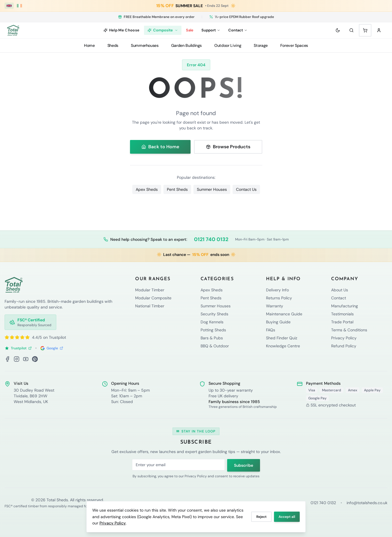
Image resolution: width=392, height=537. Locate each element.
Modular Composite (153, 298)
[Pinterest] (35, 359)
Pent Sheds (177, 189)
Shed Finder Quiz (282, 338)
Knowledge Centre (283, 346)
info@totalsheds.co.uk (367, 503)
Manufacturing (345, 306)
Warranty (275, 306)
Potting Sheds (213, 330)
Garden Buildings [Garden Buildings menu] (186, 45)
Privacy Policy (113, 523)
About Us (340, 290)
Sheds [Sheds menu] (113, 45)
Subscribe (244, 465)
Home (89, 45)
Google (52, 348)
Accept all (287, 517)
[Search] (351, 30)
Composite (163, 30)
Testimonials (342, 314)
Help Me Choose (122, 30)
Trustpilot (18, 348)
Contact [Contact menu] (238, 30)
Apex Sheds (147, 189)
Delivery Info (277, 290)
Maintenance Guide (284, 314)
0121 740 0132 (211, 239)
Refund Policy (344, 346)
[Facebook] (7, 359)
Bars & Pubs (212, 338)
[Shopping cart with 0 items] (365, 30)
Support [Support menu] (211, 30)
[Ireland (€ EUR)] (19, 6)
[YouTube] (26, 359)
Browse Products (228, 147)
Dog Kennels (212, 322)
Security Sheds (214, 314)
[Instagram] (17, 359)
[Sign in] (379, 30)
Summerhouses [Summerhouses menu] (145, 45)
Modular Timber (150, 290)
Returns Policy (279, 298)
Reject (261, 517)
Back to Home (160, 147)
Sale (190, 30)
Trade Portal (342, 322)
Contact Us (246, 189)
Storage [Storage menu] (261, 45)
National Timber (150, 306)
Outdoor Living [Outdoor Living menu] (228, 45)
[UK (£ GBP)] (9, 6)
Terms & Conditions (349, 330)
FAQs (271, 330)
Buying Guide (278, 322)
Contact (339, 298)
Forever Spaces (294, 45)
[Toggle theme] (338, 30)
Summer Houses (212, 189)
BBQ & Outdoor (215, 346)
